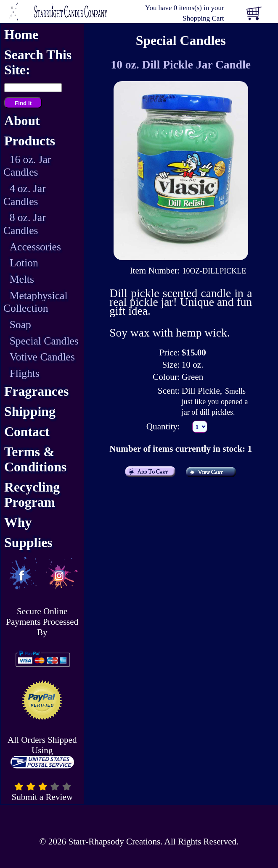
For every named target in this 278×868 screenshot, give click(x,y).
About (22, 121)
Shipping (30, 412)
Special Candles (44, 341)
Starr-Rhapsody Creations (114, 842)
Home (21, 35)
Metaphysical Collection (36, 302)
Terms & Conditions (35, 459)
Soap (20, 325)
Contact (27, 432)
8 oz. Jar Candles (25, 224)
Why (18, 522)
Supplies (28, 543)
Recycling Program (32, 495)
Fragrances (36, 391)
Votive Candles (42, 357)
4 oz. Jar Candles (25, 195)
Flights (25, 373)
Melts (22, 279)
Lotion (24, 263)
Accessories (35, 247)
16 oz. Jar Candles (27, 166)
